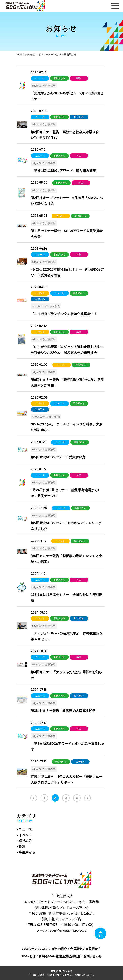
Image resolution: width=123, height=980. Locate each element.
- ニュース (24, 829)
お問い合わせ (93, 956)
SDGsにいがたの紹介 (52, 949)
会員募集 (76, 949)
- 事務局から (26, 852)
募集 (79, 78)
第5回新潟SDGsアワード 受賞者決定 (58, 457)
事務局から (59, 78)
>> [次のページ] (88, 798)
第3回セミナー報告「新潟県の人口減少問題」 (65, 711)
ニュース (40, 78)
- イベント (24, 835)
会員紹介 (91, 949)
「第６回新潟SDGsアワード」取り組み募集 (63, 171)
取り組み (79, 117)
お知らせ (28, 949)
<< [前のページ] (34, 798)
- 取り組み (24, 841)
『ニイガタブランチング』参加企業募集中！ (64, 314)
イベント (61, 216)
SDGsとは (28, 956)
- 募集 (21, 847)
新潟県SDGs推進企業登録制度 (59, 956)
